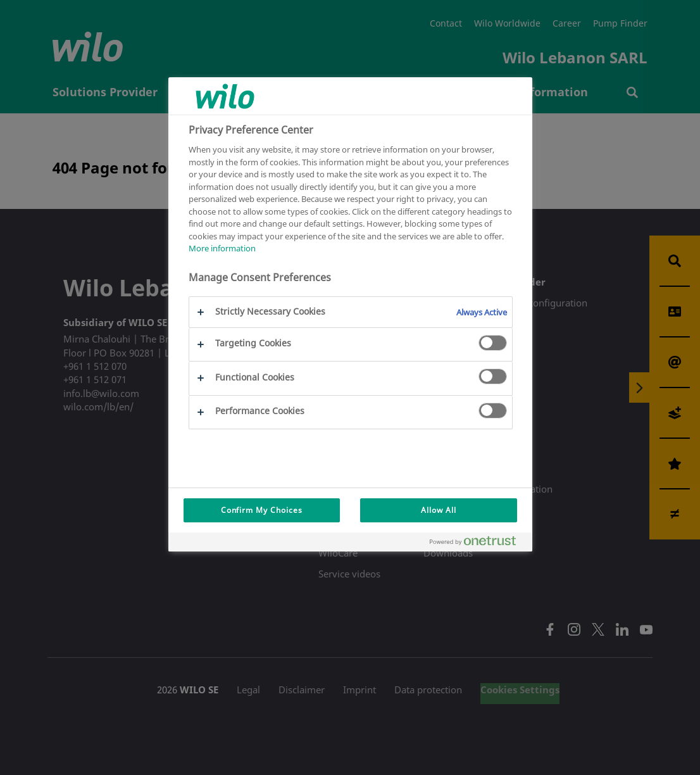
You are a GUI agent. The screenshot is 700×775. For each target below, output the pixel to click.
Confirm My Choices (262, 510)
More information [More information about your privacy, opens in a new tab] (222, 248)
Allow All (439, 510)
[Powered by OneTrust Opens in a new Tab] (478, 544)
